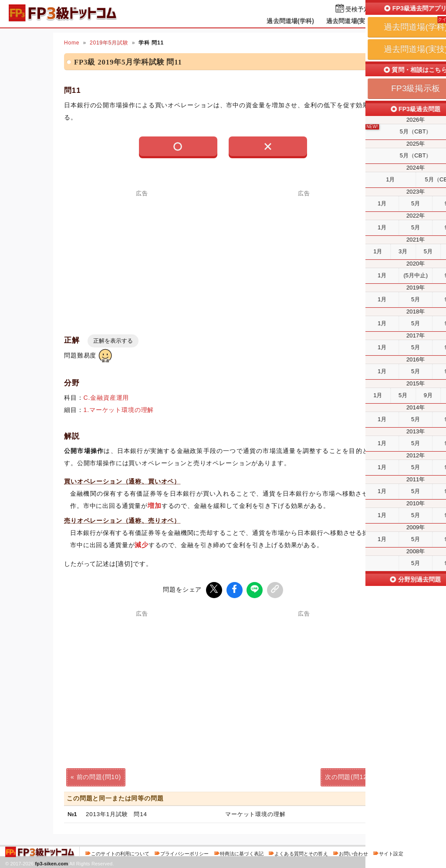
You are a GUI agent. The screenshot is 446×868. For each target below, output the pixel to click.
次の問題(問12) (347, 776)
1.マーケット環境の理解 (119, 410)
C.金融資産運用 (106, 398)
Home (72, 43)
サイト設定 (391, 852)
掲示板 (395, 21)
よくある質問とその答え (301, 852)
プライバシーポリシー (184, 852)
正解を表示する (113, 341)
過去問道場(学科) (290, 21)
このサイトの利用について (120, 852)
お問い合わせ (353, 852)
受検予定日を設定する (376, 9)
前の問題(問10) (99, 776)
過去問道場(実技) (350, 21)
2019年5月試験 (109, 43)
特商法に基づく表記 (242, 852)
